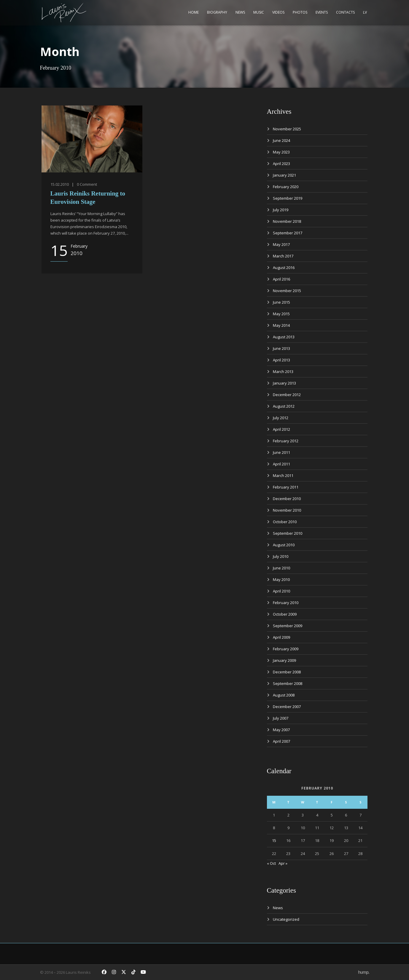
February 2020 (286, 187)
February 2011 (286, 487)
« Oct (271, 863)
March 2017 (283, 256)
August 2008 (284, 695)
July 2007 (281, 718)
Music (259, 12)
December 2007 (287, 707)
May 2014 (281, 325)
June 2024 (281, 140)
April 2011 (281, 464)
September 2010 (288, 533)
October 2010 (285, 522)
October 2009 (285, 614)
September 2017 (288, 233)
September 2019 (288, 198)
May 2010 (281, 579)
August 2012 (284, 406)
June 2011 (281, 452)
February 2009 (286, 649)
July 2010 (281, 556)
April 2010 (281, 591)
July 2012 (281, 418)
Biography (217, 12)
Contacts (345, 12)
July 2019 (281, 210)
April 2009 (281, 637)
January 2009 (284, 660)
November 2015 (287, 291)
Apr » (283, 863)
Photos (300, 12)
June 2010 (281, 568)
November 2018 (287, 221)
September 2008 (288, 683)
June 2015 (281, 302)
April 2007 (281, 741)
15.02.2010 (60, 184)
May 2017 (281, 244)
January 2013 (284, 383)
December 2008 (287, 672)
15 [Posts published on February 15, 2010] (274, 840)
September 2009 (288, 626)
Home (194, 12)
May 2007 (281, 730)
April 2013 (281, 360)
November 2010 (287, 510)
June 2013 (281, 348)
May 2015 (281, 314)
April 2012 (281, 429)
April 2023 (281, 164)
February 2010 (286, 603)
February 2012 (286, 441)
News (240, 12)
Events (322, 12)
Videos (278, 12)
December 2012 (287, 395)
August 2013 (284, 337)
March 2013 (283, 371)
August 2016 (284, 268)
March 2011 (283, 475)
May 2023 (281, 152)
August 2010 (284, 545)
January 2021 (284, 175)
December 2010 (287, 499)
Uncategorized (286, 919)
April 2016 (281, 279)
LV (365, 12)
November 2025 (287, 129)
